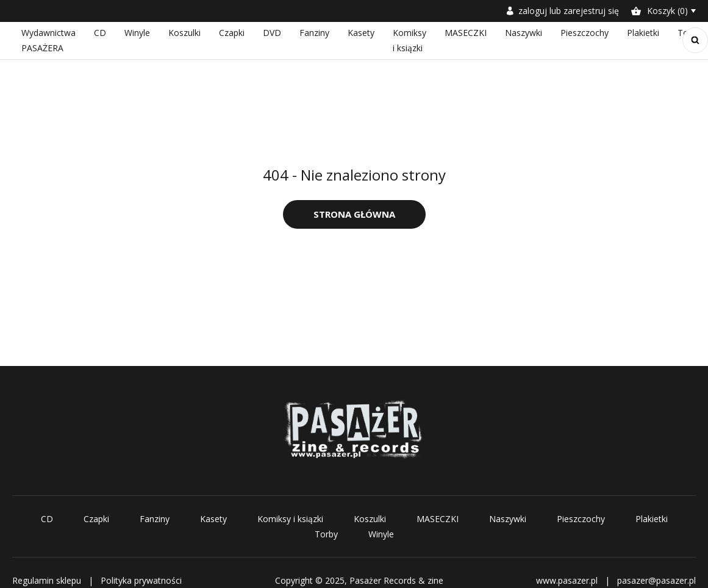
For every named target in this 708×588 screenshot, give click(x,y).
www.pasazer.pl (567, 580)
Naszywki (524, 33)
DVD (272, 33)
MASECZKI (466, 33)
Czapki (232, 33)
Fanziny (314, 33)
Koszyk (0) (660, 11)
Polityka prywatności (141, 580)
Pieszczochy (585, 33)
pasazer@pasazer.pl (656, 580)
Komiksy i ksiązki (290, 519)
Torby (326, 534)
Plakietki (643, 33)
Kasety (361, 33)
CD (100, 33)
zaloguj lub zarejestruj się (563, 11)
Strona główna (354, 214)
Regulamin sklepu (47, 580)
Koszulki (184, 33)
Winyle (137, 33)
